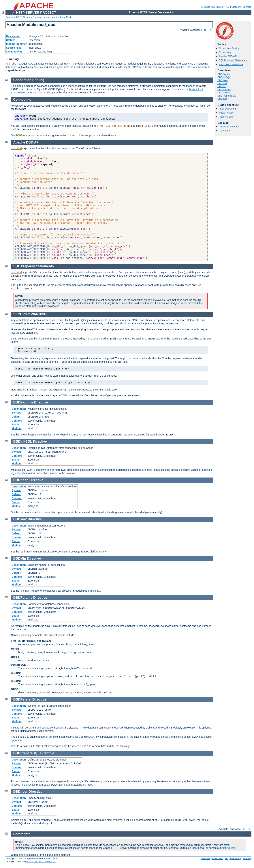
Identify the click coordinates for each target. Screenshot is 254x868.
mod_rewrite (102, 126)
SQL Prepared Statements (233, 60)
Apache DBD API (228, 56)
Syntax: (16, 413)
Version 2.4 (58, 17)
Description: (14, 36)
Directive (41, 402)
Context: (17, 421)
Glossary (236, 7)
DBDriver (222, 99)
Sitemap (247, 7)
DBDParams (224, 89)
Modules (206, 7)
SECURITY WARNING (231, 64)
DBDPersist (224, 93)
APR (69, 64)
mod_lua (144, 126)
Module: (17, 428)
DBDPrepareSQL (227, 96)
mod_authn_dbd (122, 126)
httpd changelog (227, 109)
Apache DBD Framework (190, 67)
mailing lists (228, 848)
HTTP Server (23, 17)
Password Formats (229, 127)
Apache (10, 17)
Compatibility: (15, 52)
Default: (16, 417)
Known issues (226, 113)
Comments (225, 131)
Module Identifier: (17, 44)
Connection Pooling (229, 48)
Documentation (41, 17)
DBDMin (222, 86)
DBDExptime (224, 74)
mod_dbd (11, 64)
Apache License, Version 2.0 (41, 862)
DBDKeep (223, 80)
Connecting (225, 52)
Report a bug (226, 117)
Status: (11, 40)
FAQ (227, 7)
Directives (218, 7)
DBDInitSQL (224, 77)
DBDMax (222, 83)
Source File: (14, 48)
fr (211, 30)
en (205, 30)
